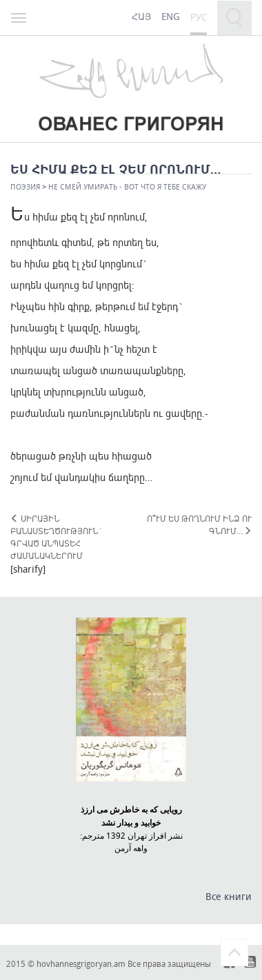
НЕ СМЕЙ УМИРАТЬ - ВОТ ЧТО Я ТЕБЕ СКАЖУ (127, 186)
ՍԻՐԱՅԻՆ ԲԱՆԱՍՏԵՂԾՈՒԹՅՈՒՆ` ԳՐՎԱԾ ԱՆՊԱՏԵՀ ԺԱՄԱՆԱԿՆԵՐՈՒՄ (57, 537)
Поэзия (25, 186)
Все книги (229, 896)
